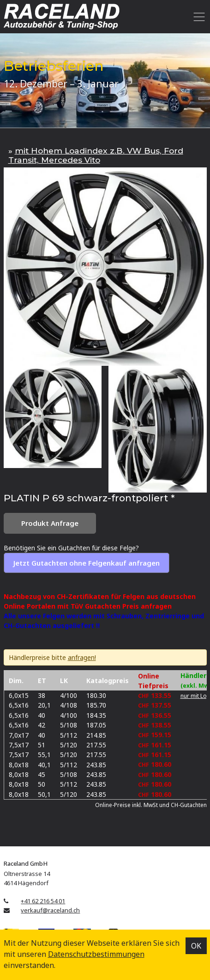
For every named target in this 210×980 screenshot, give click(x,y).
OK (196, 946)
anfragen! (82, 657)
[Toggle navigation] (198, 17)
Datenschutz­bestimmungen (96, 954)
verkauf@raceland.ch (50, 910)
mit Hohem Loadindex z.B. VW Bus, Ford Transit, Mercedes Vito (96, 155)
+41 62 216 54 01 (43, 901)
